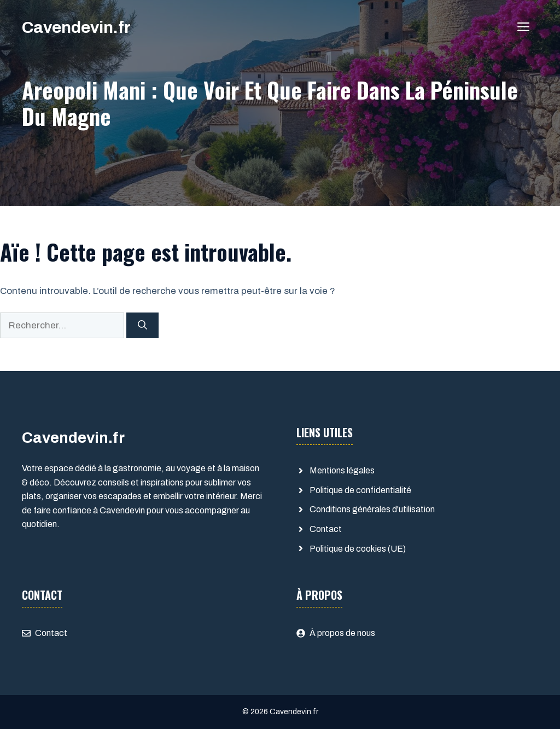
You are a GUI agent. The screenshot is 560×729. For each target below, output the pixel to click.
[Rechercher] (142, 326)
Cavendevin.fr (76, 27)
